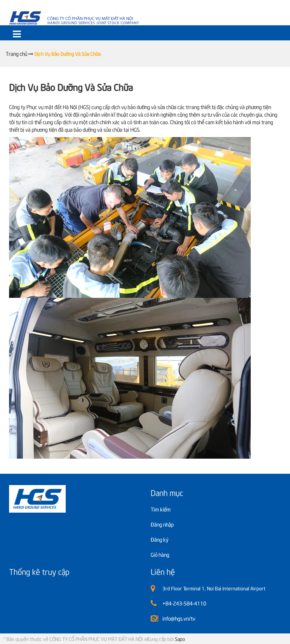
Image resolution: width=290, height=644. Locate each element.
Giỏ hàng (160, 554)
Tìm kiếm (161, 509)
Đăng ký (160, 539)
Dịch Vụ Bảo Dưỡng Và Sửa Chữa (71, 87)
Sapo (180, 639)
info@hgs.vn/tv (179, 618)
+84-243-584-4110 (184, 603)
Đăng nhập (162, 524)
